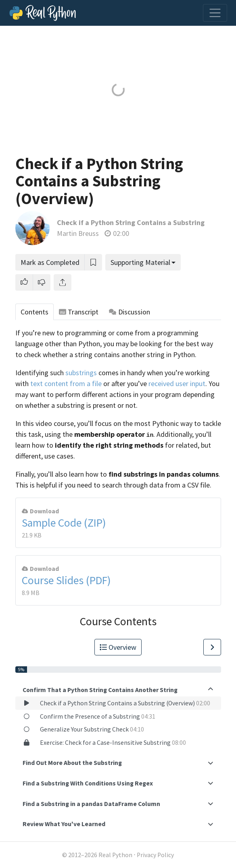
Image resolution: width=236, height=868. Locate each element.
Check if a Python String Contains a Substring (131, 222)
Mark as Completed (50, 262)
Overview (118, 647)
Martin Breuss (78, 233)
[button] (24, 282)
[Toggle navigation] (215, 13)
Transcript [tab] (79, 312)
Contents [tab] (34, 312)
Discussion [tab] (129, 312)
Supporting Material (140, 262)
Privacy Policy (155, 855)
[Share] (63, 282)
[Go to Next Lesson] (212, 647)
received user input (177, 383)
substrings (81, 373)
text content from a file (66, 383)
